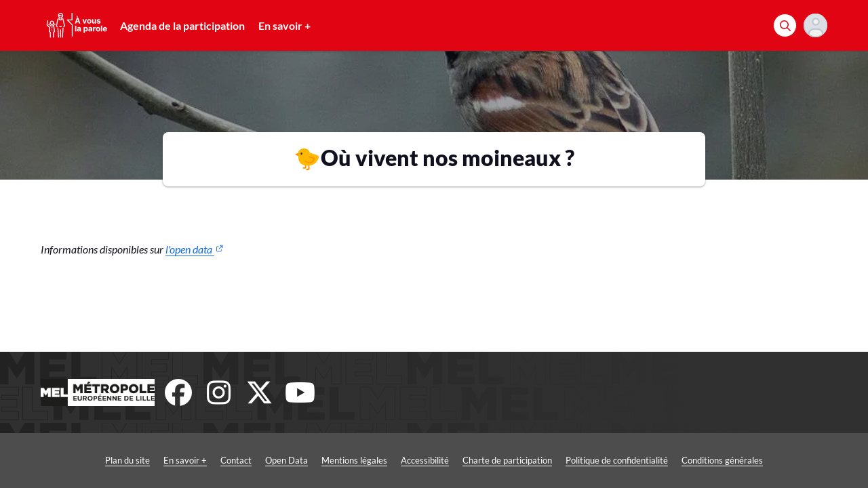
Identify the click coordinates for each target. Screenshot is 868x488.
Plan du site (127, 460)
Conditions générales (722, 460)
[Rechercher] (785, 25)
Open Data (287, 460)
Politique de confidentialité (617, 460)
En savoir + (284, 25)
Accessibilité (425, 460)
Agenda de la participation (182, 25)
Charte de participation (507, 460)
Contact (236, 460)
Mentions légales (354, 460)
